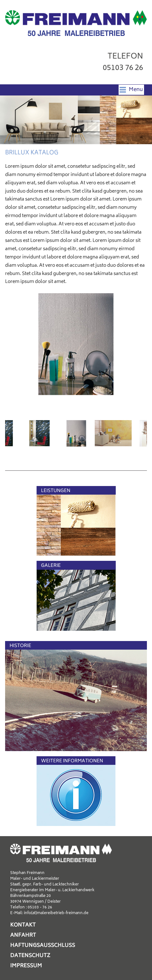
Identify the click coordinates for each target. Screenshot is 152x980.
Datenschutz (30, 956)
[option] (76, 344)
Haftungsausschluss (43, 946)
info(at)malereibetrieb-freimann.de (56, 913)
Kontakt (23, 925)
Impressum (26, 966)
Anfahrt (23, 935)
